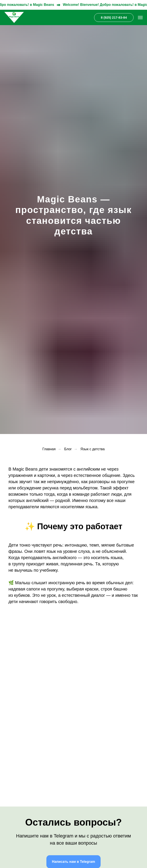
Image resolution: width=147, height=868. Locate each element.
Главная (49, 449)
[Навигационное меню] (140, 18)
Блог (68, 449)
